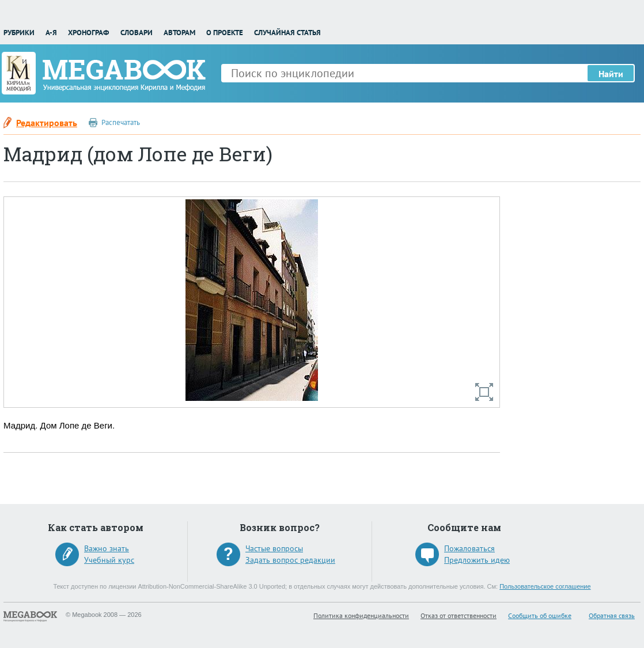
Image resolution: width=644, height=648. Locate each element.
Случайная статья (287, 33)
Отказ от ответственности (459, 615)
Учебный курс (109, 560)
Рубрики (19, 33)
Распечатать (121, 122)
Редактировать (47, 123)
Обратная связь (612, 615)
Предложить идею (477, 560)
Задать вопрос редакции (290, 560)
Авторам (179, 33)
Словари (137, 33)
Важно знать (107, 548)
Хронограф (88, 33)
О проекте (225, 33)
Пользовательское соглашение (545, 586)
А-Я (51, 33)
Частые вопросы (274, 548)
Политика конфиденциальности (361, 615)
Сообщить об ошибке (540, 615)
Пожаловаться (469, 548)
